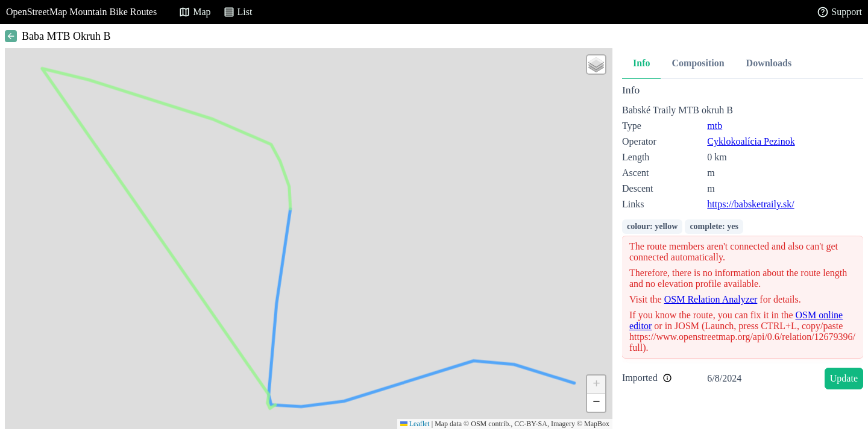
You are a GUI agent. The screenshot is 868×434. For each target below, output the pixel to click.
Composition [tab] (698, 63)
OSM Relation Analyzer (711, 299)
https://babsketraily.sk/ (750, 204)
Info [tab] (641, 63)
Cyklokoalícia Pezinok (751, 141)
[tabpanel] (743, 239)
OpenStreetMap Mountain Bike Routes (81, 12)
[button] (596, 64)
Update (844, 378)
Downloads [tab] (769, 63)
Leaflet (415, 424)
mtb (715, 126)
